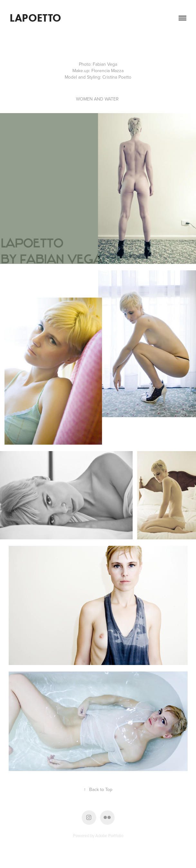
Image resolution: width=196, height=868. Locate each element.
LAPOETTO (37, 18)
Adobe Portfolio (109, 835)
